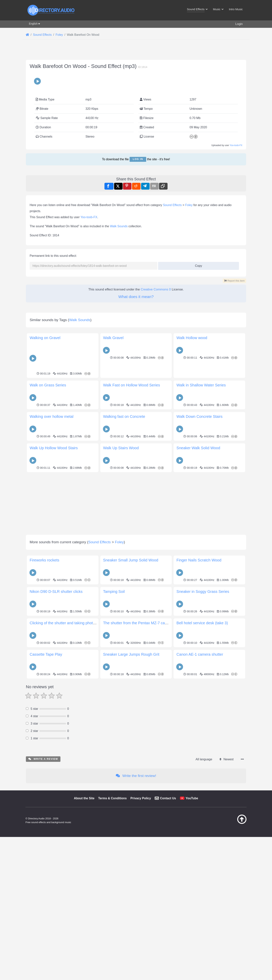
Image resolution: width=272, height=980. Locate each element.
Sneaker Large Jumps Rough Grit (131, 813)
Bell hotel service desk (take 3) (202, 782)
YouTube (192, 957)
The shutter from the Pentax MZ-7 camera (138, 782)
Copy (197, 371)
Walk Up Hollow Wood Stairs (54, 607)
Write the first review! (136, 935)
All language (204, 918)
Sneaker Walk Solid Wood (198, 607)
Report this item (234, 387)
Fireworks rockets (44, 719)
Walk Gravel (113, 497)
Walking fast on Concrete (124, 575)
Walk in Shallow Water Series (201, 544)
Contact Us (168, 957)
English (33, 24)
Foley (189, 311)
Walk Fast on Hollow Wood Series (132, 544)
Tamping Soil (114, 750)
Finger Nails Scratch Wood (199, 719)
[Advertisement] (136, 79)
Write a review (43, 918)
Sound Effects (172, 311)
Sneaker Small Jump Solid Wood (131, 719)
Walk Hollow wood (192, 497)
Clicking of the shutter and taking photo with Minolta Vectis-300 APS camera (93, 782)
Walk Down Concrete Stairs (199, 575)
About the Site (84, 957)
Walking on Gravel (45, 497)
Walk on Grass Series (48, 544)
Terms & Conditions (112, 957)
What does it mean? (136, 403)
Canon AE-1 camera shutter (200, 813)
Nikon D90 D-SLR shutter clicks (56, 750)
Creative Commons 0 (156, 395)
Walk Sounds (119, 332)
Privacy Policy (141, 957)
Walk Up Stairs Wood (121, 607)
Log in (138, 212)
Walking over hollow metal (52, 575)
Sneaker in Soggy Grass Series (203, 750)
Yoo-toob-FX (236, 198)
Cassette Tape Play (46, 813)
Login (239, 24)
